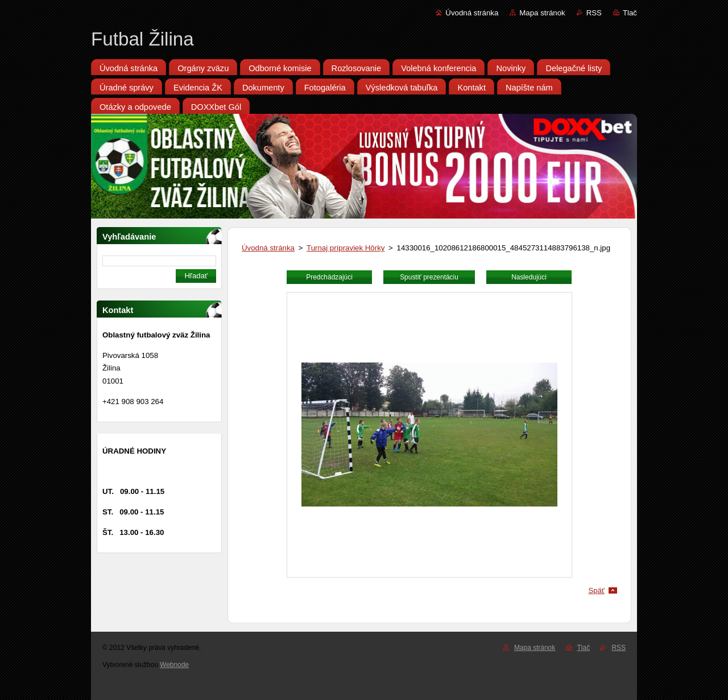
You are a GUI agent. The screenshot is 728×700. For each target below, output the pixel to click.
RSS (594, 13)
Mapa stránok (542, 13)
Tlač (630, 13)
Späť (596, 590)
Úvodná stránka (472, 13)
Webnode (174, 665)
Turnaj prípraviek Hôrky (346, 248)
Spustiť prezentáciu (429, 277)
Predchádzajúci (329, 277)
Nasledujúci (529, 277)
